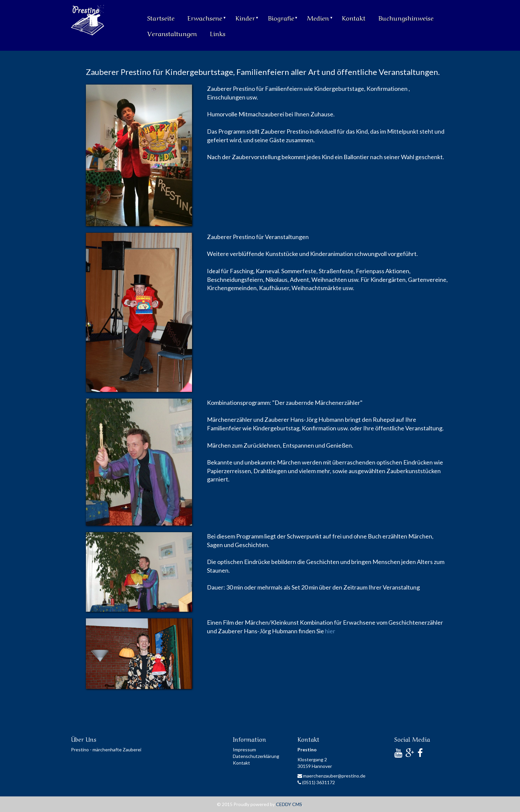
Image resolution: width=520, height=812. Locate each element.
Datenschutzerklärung (256, 756)
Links (218, 33)
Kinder (247, 17)
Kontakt (354, 17)
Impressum (244, 750)
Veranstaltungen (172, 33)
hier (330, 631)
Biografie (283, 17)
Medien (320, 17)
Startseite (161, 17)
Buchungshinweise (406, 17)
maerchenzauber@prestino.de (331, 776)
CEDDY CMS (289, 804)
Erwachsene (206, 17)
